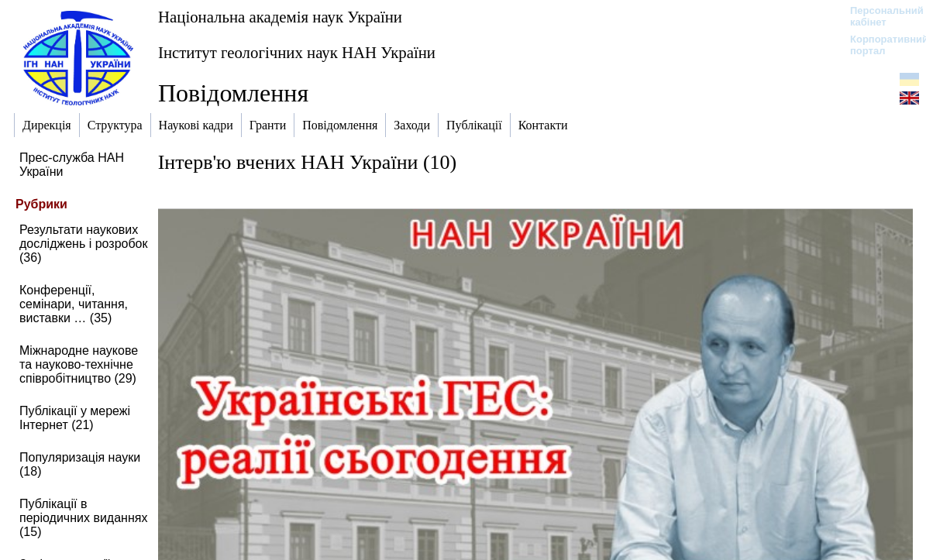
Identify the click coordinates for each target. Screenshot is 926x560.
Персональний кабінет (879, 16)
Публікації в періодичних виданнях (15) (83, 518)
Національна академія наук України (280, 17)
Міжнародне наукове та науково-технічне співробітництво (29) (79, 364)
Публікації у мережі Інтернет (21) (75, 418)
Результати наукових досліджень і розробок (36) (84, 244)
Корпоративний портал (879, 45)
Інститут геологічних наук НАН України (297, 52)
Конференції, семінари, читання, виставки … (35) (74, 304)
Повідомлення (233, 93)
